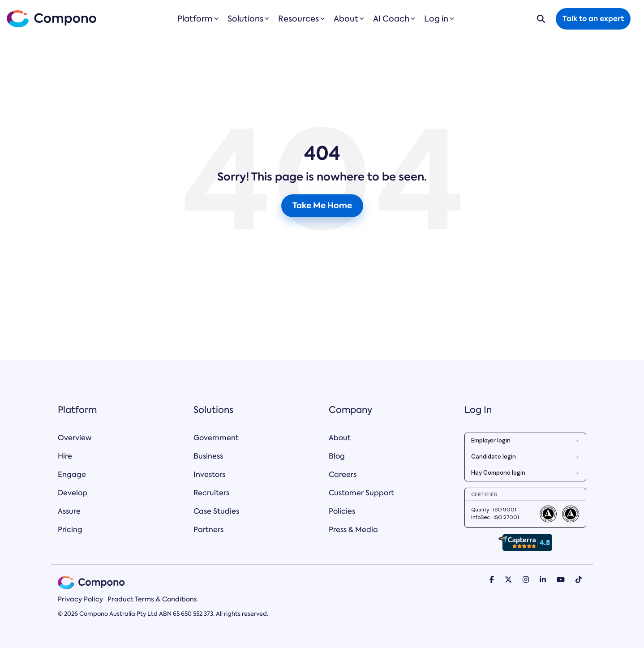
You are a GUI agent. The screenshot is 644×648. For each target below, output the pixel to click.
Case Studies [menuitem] (216, 511)
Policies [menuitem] (342, 511)
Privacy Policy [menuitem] (80, 599)
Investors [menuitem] (209, 474)
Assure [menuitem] (69, 511)
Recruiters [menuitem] (211, 493)
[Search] (541, 19)
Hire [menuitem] (65, 456)
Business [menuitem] (208, 456)
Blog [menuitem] (337, 456)
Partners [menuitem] (208, 530)
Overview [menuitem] (75, 438)
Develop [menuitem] (73, 493)
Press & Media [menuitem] (353, 530)
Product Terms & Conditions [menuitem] (152, 599)
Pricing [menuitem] (70, 530)
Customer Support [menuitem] (361, 493)
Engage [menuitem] (72, 474)
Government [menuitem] (216, 438)
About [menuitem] (340, 438)
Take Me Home (322, 205)
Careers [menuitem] (343, 474)
